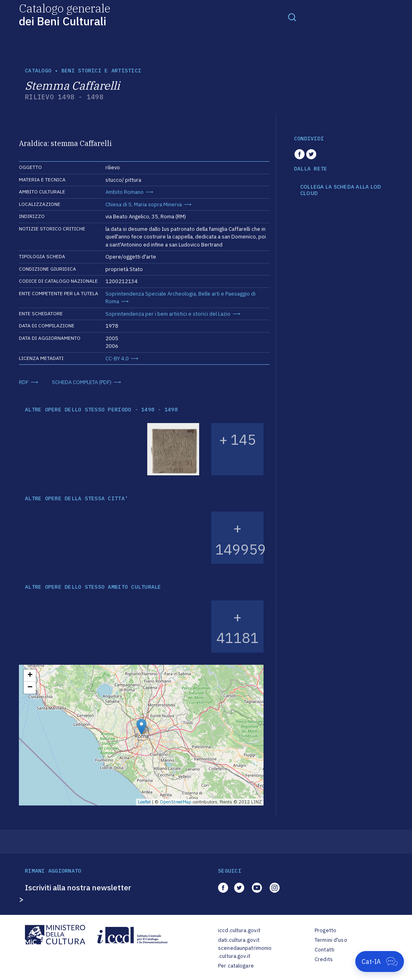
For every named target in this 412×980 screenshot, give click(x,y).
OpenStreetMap (176, 802)
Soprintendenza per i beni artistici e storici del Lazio (168, 314)
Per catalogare (236, 966)
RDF (24, 382)
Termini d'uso (331, 940)
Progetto (325, 930)
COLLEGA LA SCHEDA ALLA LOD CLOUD (341, 190)
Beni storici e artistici (101, 71)
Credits (324, 959)
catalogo (38, 71)
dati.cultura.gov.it (239, 940)
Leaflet (144, 802)
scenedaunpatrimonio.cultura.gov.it (245, 952)
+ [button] (30, 676)
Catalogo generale (65, 14)
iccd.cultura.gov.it (239, 930)
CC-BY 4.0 (117, 359)
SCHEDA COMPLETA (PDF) (82, 382)
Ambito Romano (125, 192)
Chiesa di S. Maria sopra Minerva (144, 204)
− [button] (30, 688)
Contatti (324, 950)
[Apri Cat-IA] (380, 962)
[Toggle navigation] (292, 17)
